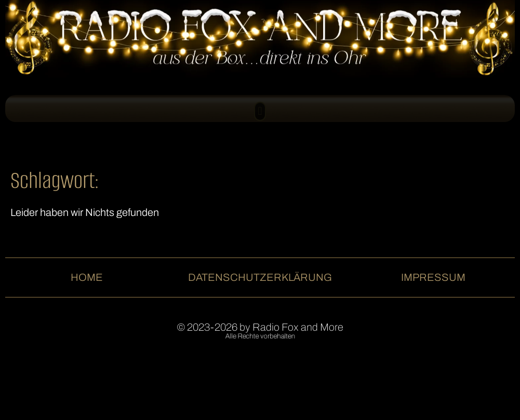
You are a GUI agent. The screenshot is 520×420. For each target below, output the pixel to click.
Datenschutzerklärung (260, 277)
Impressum (433, 277)
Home (87, 277)
